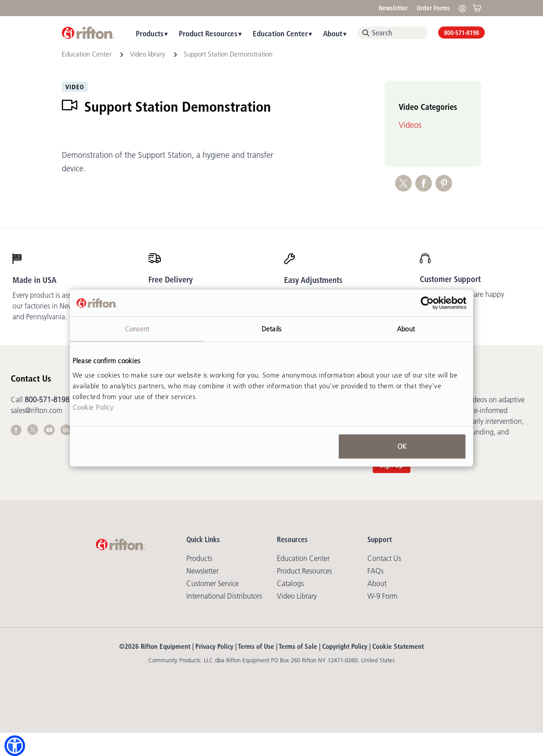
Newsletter (393, 8)
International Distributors (224, 596)
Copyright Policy (345, 646)
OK (402, 446)
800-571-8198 (461, 33)
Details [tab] (271, 329)
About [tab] (406, 329)
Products (150, 33)
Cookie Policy (93, 407)
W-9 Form (382, 596)
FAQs (375, 571)
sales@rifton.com (37, 410)
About (333, 33)
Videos (410, 125)
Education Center (280, 33)
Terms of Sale (298, 646)
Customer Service (213, 583)
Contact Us (384, 558)
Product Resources (208, 33)
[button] (15, 746)
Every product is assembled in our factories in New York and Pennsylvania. (57, 306)
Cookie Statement (398, 646)
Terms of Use (256, 646)
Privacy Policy (214, 646)
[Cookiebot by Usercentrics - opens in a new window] (427, 303)
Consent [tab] (137, 329)
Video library (149, 54)
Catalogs (290, 583)
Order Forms (433, 8)
